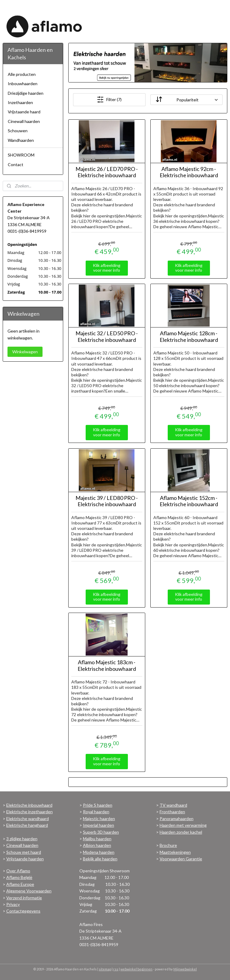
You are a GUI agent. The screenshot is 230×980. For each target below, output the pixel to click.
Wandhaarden (21, 140)
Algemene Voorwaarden (29, 891)
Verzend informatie (24, 898)
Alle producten (22, 74)
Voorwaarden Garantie (181, 859)
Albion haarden (97, 845)
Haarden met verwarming (183, 825)
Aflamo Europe (20, 884)
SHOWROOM (21, 155)
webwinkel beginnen (136, 969)
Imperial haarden (99, 825)
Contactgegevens (23, 911)
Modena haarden (99, 852)
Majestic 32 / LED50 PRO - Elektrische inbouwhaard (107, 337)
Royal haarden (96, 812)
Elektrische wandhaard (28, 819)
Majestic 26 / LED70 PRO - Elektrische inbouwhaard (107, 172)
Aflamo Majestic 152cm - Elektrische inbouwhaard (189, 501)
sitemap (105, 969)
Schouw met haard (24, 852)
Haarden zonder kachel (181, 832)
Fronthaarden (172, 812)
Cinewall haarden (24, 121)
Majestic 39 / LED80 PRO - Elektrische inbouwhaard (107, 501)
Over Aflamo (18, 871)
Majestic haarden (99, 819)
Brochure (168, 845)
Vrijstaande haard (24, 112)
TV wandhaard (173, 805)
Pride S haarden (98, 805)
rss (116, 969)
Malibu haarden (97, 839)
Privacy (13, 904)
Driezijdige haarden (26, 93)
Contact (16, 164)
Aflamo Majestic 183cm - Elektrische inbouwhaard (107, 666)
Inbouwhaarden (23, 84)
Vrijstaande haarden (25, 859)
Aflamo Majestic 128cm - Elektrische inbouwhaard (189, 337)
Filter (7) (109, 100)
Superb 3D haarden (101, 832)
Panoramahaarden (177, 819)
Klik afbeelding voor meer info (107, 268)
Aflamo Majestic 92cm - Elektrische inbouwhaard (189, 172)
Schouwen (18, 131)
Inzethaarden (20, 102)
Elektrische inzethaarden (29, 812)
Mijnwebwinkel (185, 969)
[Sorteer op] (186, 100)
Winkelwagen (25, 352)
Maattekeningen (175, 852)
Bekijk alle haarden (100, 859)
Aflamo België (19, 877)
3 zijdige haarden (22, 839)
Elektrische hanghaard (27, 825)
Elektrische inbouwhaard (29, 805)
